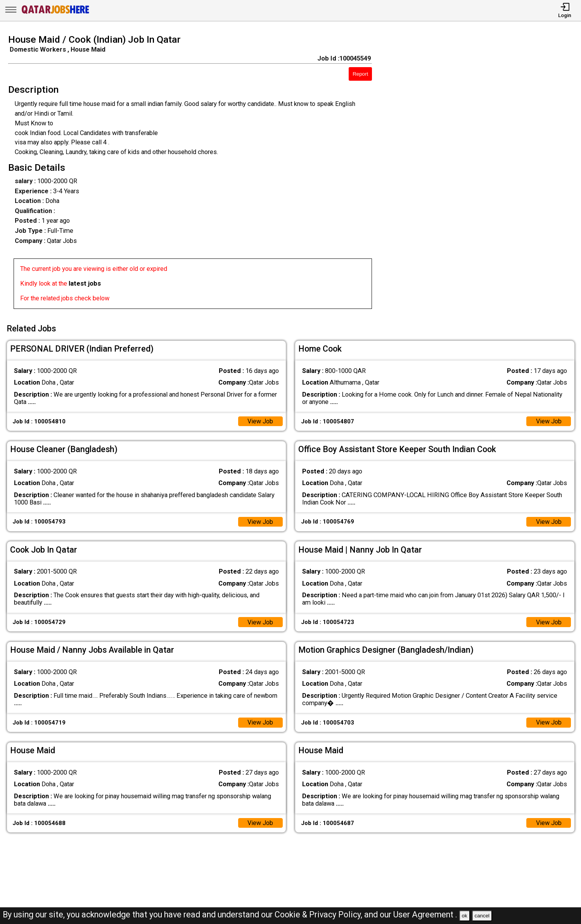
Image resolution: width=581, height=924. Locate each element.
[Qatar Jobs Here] (55, 13)
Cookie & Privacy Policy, (319, 914)
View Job (260, 421)
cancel (482, 916)
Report (360, 74)
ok (465, 916)
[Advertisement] (484, 174)
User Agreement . (425, 914)
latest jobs (85, 283)
